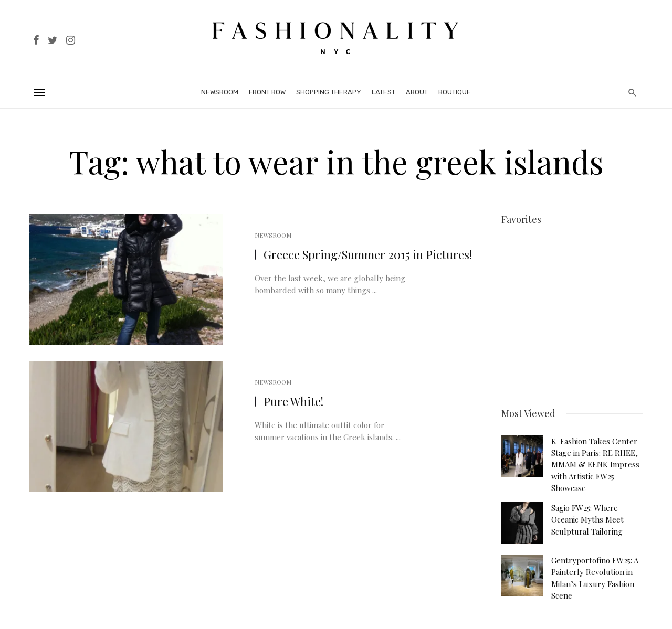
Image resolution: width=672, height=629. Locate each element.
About (417, 92)
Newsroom (220, 92)
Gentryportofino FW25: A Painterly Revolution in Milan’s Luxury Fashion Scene (595, 571)
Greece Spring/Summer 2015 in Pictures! (368, 254)
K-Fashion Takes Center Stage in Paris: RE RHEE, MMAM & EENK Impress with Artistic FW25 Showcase (595, 458)
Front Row (267, 92)
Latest (384, 92)
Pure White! (293, 401)
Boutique (455, 92)
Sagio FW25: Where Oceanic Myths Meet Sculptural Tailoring (587, 513)
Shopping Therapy (329, 92)
